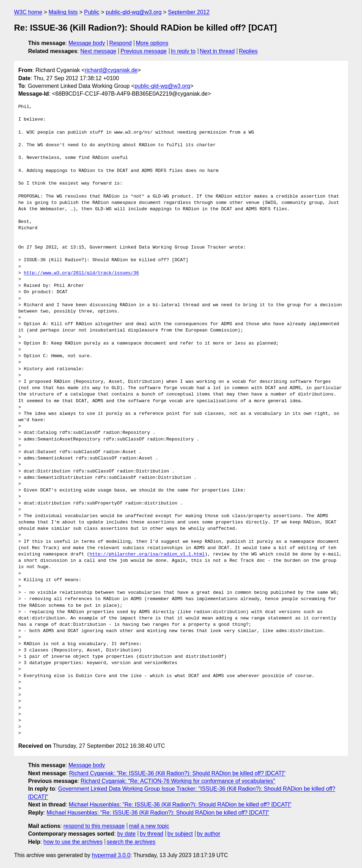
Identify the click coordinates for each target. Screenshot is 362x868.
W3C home (28, 12)
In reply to (183, 51)
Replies (248, 51)
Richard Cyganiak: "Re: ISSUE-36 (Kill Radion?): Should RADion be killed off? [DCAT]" (177, 773)
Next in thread (217, 51)
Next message (98, 51)
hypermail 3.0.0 (111, 855)
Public (92, 12)
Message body (87, 43)
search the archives (131, 842)
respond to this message (94, 826)
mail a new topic (149, 826)
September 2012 (189, 12)
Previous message (144, 51)
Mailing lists (63, 12)
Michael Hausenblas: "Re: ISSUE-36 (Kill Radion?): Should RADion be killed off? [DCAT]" (180, 805)
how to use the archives (73, 842)
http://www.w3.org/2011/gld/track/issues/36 (82, 273)
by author (209, 834)
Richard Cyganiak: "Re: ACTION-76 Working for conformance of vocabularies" (178, 781)
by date (126, 834)
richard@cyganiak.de (111, 70)
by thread (152, 834)
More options (152, 43)
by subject (180, 834)
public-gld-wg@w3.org (134, 12)
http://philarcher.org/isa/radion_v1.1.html (147, 554)
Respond (121, 43)
